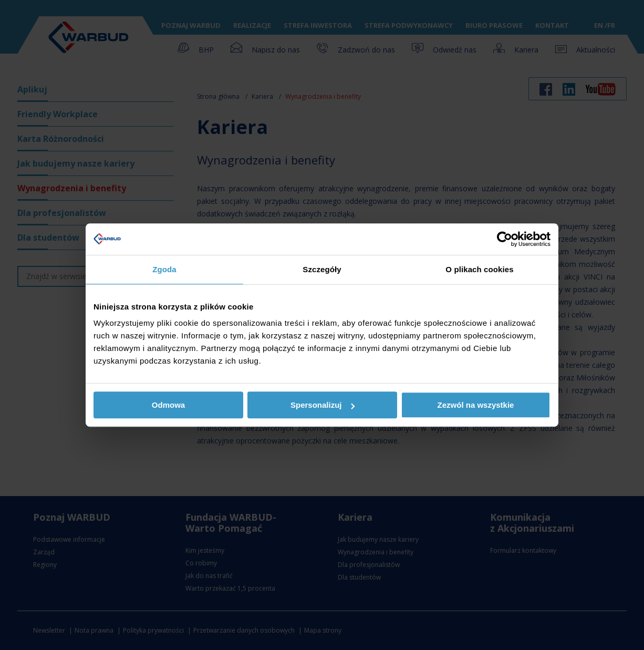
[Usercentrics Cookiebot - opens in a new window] (505, 239)
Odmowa (168, 405)
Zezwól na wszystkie (476, 405)
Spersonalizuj (323, 405)
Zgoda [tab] (164, 269)
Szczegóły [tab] (322, 269)
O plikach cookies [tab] (479, 269)
